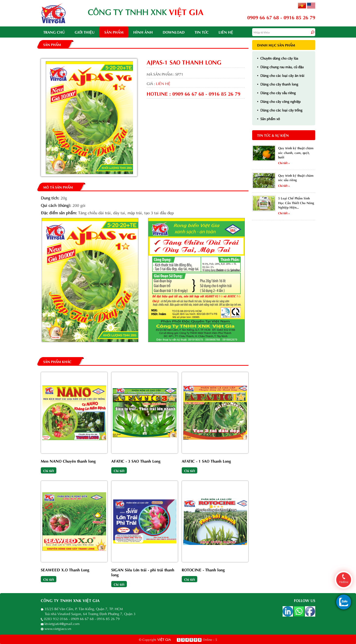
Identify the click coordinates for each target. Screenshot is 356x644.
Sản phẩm (114, 32)
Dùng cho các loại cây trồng (280, 110)
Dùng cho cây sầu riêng (276, 93)
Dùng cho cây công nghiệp (279, 101)
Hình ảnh (143, 32)
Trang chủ (54, 32)
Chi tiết (49, 470)
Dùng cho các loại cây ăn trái (281, 75)
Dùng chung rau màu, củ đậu (280, 67)
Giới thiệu (85, 32)
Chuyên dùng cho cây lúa (278, 58)
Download (174, 32)
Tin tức (202, 32)
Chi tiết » (284, 163)
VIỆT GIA (164, 639)
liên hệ (163, 83)
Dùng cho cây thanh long (278, 84)
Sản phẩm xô (268, 118)
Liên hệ (226, 32)
